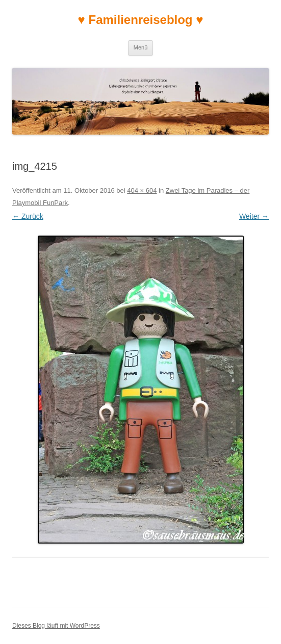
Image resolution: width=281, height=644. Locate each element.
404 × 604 (142, 190)
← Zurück (28, 216)
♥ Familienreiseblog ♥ (141, 20)
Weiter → (254, 216)
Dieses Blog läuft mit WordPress (56, 626)
